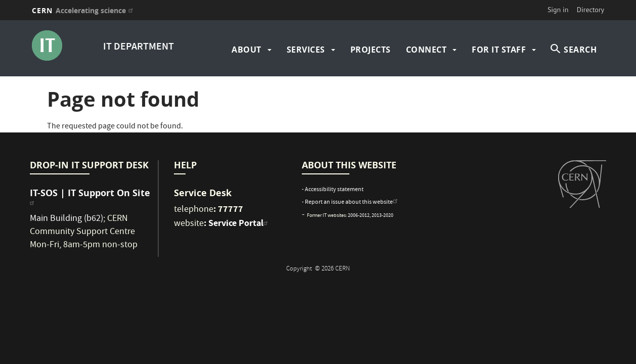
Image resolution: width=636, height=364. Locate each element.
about (246, 50)
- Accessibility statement (333, 190)
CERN (84, 10)
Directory (590, 10)
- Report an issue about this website (351, 202)
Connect (426, 50)
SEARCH (580, 50)
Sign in (558, 10)
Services (306, 50)
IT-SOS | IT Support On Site (90, 196)
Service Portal (239, 223)
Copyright (300, 269)
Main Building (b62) (66, 219)
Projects (371, 50)
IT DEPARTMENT (139, 47)
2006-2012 (359, 216)
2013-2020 (382, 216)
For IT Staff (499, 50)
